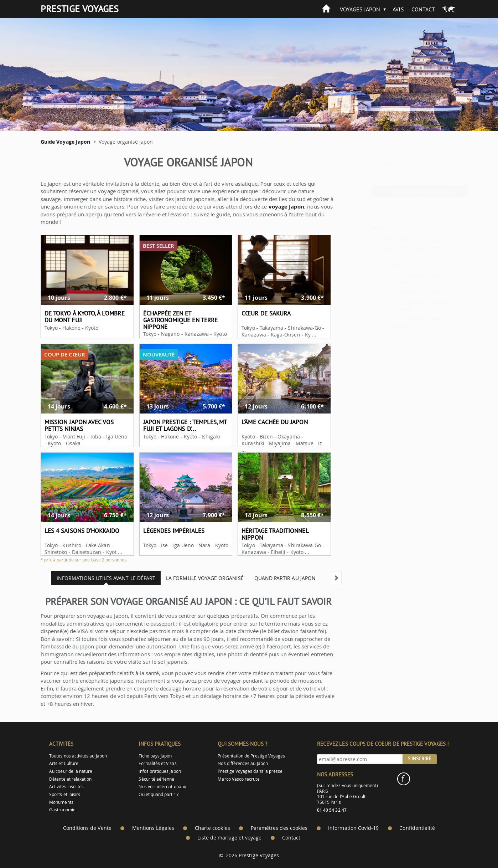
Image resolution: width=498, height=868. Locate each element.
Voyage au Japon (375, 238)
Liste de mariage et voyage (229, 838)
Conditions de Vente (87, 828)
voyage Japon (281, 207)
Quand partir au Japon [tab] (279, 578)
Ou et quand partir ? (158, 794)
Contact (423, 9)
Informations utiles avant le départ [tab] (100, 578)
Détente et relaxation (70, 779)
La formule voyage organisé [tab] (199, 578)
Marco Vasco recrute (238, 779)
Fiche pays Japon (155, 756)
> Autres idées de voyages (402, 191)
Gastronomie (62, 810)
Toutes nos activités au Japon (78, 756)
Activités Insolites (66, 787)
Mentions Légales (153, 828)
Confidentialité (417, 828)
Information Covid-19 (353, 828)
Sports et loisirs (65, 794)
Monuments (61, 802)
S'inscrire (420, 759)
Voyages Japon (360, 9)
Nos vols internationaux (162, 787)
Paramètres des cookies (279, 828)
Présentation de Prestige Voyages (251, 756)
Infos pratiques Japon (160, 771)
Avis (398, 9)
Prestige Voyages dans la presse (250, 771)
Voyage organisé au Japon (393, 248)
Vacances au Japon (403, 292)
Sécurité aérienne (156, 779)
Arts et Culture (64, 763)
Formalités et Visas (157, 763)
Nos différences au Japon (243, 763)
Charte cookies (212, 828)
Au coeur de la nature (71, 771)
